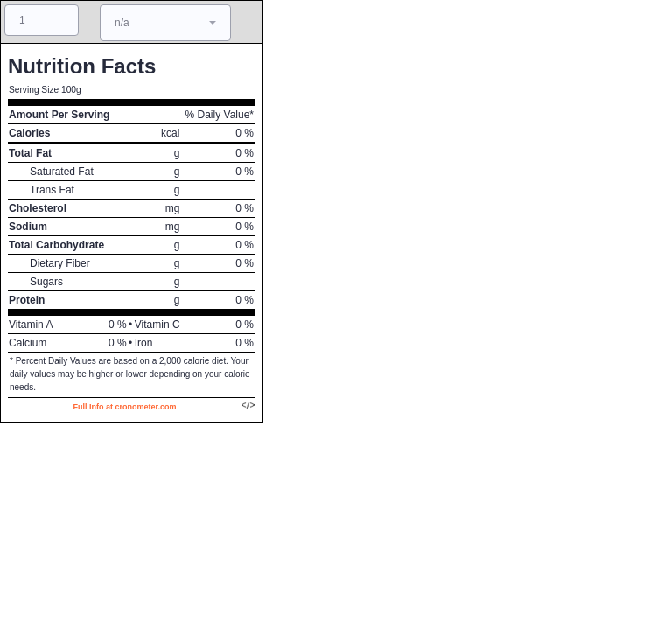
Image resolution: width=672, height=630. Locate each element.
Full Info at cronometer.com (124, 407)
